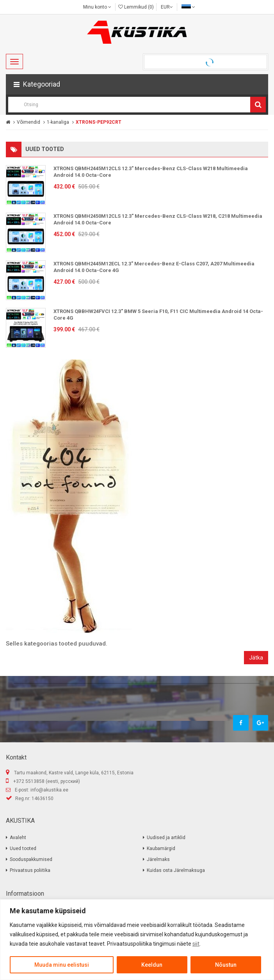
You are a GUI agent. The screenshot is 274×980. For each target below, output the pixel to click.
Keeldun (152, 965)
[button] (137, 84)
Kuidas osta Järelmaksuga (176, 870)
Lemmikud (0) (136, 7)
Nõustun (226, 965)
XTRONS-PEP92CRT (99, 122)
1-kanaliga (58, 122)
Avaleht (18, 838)
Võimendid (28, 122)
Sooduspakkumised (31, 859)
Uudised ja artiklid (166, 838)
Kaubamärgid (161, 848)
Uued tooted (23, 848)
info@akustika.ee (49, 790)
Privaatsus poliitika (30, 870)
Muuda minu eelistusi (62, 965)
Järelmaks (158, 859)
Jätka (256, 658)
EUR (167, 7)
